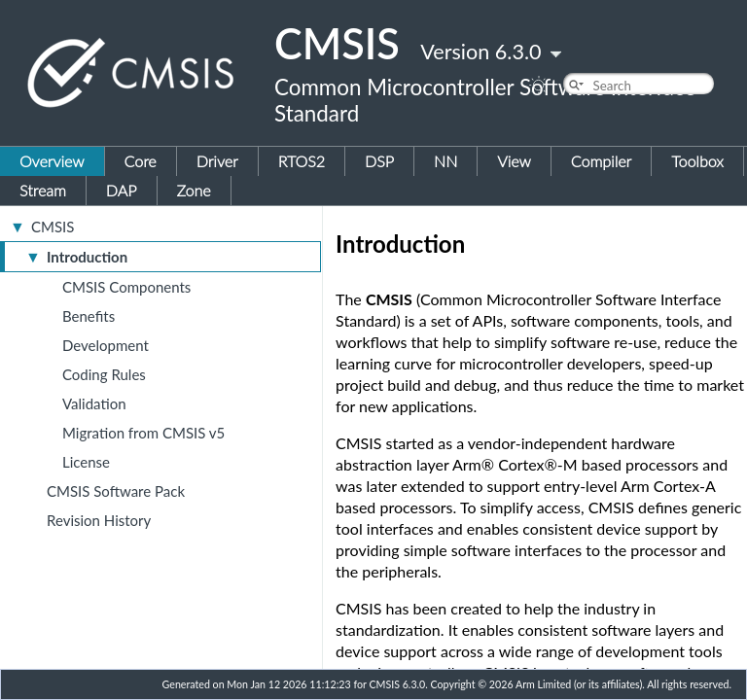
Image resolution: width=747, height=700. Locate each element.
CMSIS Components (126, 287)
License (86, 462)
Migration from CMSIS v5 (143, 433)
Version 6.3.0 (480, 52)
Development (106, 345)
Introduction (87, 257)
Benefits (89, 316)
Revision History (99, 520)
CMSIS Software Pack (116, 491)
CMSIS (53, 227)
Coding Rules (104, 374)
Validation (94, 403)
